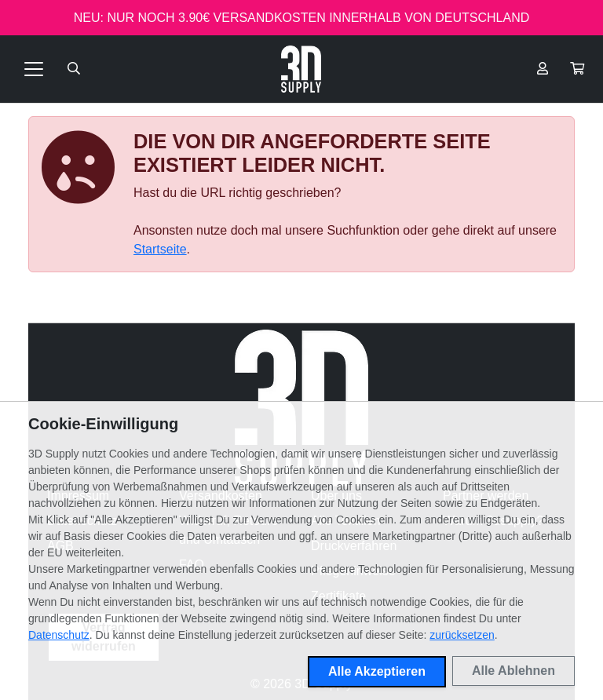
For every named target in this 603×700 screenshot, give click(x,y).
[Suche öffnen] (74, 69)
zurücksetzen (462, 635)
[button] (577, 69)
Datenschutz (59, 635)
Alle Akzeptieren (377, 671)
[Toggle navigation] (34, 69)
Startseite (160, 249)
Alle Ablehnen (513, 671)
